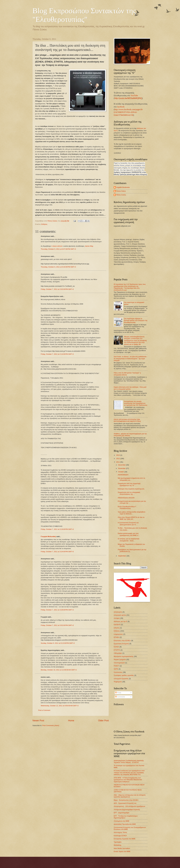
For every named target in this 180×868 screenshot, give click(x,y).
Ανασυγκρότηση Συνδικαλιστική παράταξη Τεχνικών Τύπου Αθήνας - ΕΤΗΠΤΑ (129, 761)
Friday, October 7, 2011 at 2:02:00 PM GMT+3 (57, 289)
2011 (118, 462)
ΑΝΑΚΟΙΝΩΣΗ (123, 475)
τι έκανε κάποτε (57, 246)
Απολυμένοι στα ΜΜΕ (121, 821)
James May (89, 246)
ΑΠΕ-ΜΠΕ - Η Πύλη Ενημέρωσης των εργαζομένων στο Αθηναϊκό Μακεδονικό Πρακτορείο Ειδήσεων (128, 780)
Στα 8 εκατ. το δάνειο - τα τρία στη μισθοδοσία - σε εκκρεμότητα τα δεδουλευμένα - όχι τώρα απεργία (131, 359)
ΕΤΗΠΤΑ (117, 650)
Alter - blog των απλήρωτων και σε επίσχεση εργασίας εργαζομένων (130, 796)
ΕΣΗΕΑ (116, 647)
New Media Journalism (122, 848)
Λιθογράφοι (118, 653)
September (122, 556)
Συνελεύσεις (118, 672)
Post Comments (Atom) (51, 725)
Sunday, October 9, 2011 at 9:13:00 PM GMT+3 (58, 643)
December (122, 465)
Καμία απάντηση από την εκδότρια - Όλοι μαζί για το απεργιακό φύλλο (130, 388)
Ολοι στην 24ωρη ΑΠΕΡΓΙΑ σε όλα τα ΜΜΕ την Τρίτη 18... (131, 518)
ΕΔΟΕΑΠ (117, 625)
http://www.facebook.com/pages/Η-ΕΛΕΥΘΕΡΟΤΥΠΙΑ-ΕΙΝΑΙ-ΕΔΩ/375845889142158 (128, 112)
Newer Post (38, 721)
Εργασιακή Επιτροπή (121, 644)
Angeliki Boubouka (123, 187)
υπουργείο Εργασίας (121, 679)
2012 (118, 459)
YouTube (134, 95)
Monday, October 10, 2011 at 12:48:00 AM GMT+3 (59, 670)
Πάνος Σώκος (121, 195)
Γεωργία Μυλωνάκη (48, 536)
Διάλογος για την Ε (120, 621)
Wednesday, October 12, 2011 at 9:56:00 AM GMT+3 (60, 706)
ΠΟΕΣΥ (116, 666)
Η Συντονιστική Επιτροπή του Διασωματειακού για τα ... (128, 524)
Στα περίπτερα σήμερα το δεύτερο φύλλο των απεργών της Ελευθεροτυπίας (136, 320)
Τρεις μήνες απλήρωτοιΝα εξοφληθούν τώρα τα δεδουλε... (131, 513)
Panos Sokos (121, 191)
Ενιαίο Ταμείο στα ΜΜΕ (122, 851)
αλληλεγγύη (118, 612)
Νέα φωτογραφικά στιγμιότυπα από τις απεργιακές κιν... (131, 479)
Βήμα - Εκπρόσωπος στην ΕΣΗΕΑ (126, 800)
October (121, 472)
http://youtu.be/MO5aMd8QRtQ (128, 98)
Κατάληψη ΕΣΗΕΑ (120, 836)
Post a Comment (44, 710)
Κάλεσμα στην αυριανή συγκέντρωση (131, 489)
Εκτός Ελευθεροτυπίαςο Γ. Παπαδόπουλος (127, 507)
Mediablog (117, 845)
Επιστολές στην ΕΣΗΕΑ (122, 641)
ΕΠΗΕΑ (116, 637)
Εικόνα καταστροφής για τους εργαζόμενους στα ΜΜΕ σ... (129, 534)
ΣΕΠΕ (116, 669)
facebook (121, 107)
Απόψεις (117, 618)
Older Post (103, 721)
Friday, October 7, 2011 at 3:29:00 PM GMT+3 (57, 610)
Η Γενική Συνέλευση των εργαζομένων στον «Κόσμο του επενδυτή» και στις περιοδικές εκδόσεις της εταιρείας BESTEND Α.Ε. (129, 773)
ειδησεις (117, 628)
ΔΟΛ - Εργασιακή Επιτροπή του (125, 803)
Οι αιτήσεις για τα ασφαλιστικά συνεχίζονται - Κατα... (128, 540)
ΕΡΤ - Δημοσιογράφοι (121, 813)
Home (71, 721)
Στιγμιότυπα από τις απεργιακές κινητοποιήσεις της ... (129, 493)
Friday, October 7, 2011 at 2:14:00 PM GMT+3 (57, 354)
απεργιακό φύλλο (120, 615)
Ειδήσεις (44, 224)
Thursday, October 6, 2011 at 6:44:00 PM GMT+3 (58, 267)
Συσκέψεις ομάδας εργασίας (124, 675)
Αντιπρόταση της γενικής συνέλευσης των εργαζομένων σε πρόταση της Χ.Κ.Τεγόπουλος (136, 403)
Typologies (118, 842)
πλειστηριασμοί (119, 663)
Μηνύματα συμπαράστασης (124, 656)
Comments (120, 697)
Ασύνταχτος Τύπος (120, 832)
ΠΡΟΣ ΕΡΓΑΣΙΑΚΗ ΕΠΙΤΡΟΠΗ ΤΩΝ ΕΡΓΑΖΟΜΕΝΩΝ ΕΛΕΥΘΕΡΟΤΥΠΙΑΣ (127, 420)
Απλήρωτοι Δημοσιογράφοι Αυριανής (127, 810)
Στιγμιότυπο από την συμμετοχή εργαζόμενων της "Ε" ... (129, 484)
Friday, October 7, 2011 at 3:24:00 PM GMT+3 (57, 552)
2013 (118, 455)
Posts (118, 693)
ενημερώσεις (118, 634)
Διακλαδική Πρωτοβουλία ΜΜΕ (125, 824)
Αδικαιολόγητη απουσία (126, 498)
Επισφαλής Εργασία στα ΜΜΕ (125, 839)
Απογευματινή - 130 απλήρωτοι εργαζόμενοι (129, 806)
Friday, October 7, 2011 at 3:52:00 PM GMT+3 (57, 625)
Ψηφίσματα (118, 682)
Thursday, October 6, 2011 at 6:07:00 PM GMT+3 (58, 249)
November (122, 468)
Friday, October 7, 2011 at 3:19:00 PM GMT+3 (57, 529)
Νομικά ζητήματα (120, 659)
